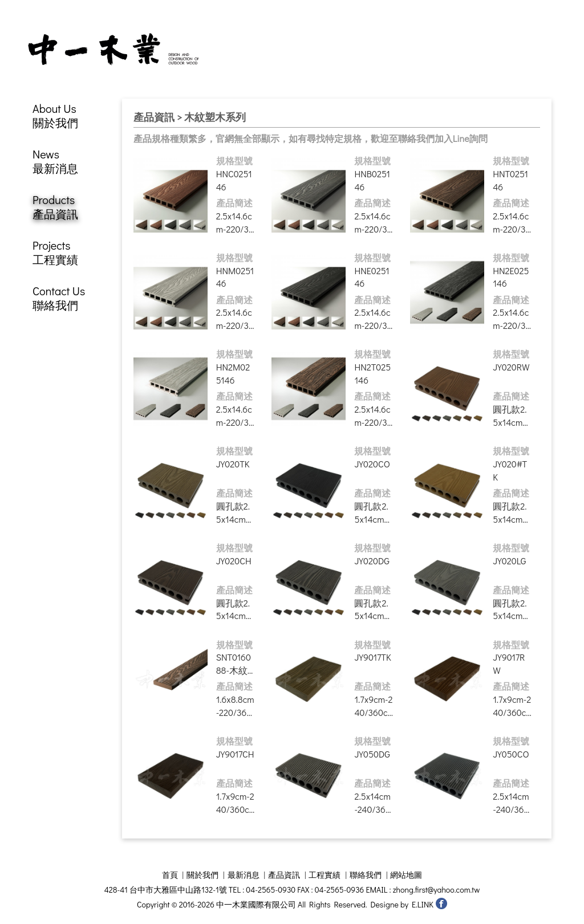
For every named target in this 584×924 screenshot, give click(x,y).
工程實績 (325, 875)
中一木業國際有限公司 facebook (441, 904)
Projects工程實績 (55, 253)
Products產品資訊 (55, 207)
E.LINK (423, 905)
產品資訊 (284, 875)
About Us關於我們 (55, 116)
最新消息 (244, 875)
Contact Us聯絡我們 (59, 299)
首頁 (170, 875)
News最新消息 (55, 162)
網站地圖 (406, 875)
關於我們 (202, 875)
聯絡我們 (366, 875)
